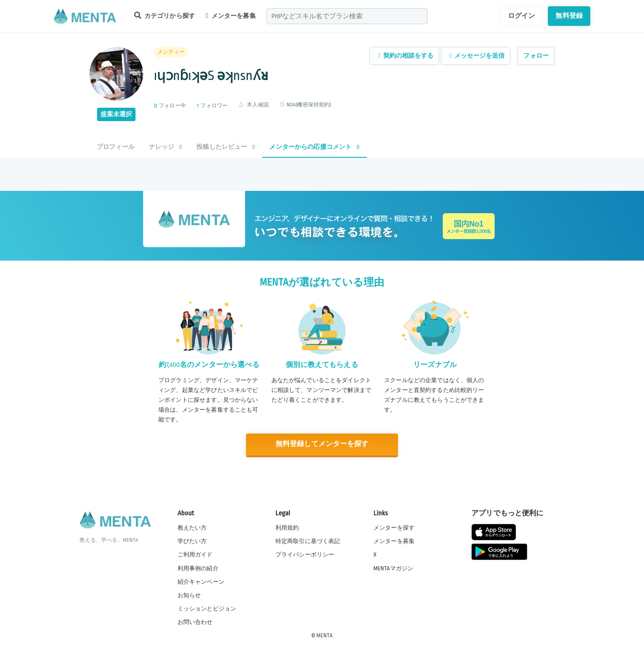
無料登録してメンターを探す (322, 444)
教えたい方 (192, 527)
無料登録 (569, 16)
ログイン (522, 16)
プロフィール (116, 147)
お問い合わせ (195, 621)
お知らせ (189, 594)
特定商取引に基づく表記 (308, 541)
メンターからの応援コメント (314, 147)
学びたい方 (192, 541)
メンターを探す (394, 527)
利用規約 (287, 527)
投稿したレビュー (226, 147)
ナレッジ (165, 147)
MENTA (324, 635)
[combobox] (347, 16)
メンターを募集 (231, 16)
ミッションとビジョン (207, 608)
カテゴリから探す (165, 15)
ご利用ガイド (195, 554)
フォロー (536, 56)
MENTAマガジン (393, 568)
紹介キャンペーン (201, 581)
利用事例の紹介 (198, 568)
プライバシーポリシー (305, 554)
